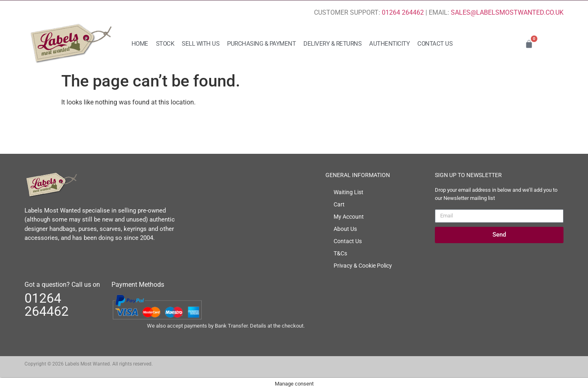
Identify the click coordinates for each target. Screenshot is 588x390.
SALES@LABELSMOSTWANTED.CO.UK (507, 12)
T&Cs (340, 253)
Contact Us (435, 44)
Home (140, 44)
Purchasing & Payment (261, 44)
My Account (349, 217)
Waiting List (349, 192)
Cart (339, 204)
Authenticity (389, 44)
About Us (345, 229)
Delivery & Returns (332, 44)
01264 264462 (403, 12)
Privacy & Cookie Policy (363, 266)
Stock (165, 44)
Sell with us (200, 44)
